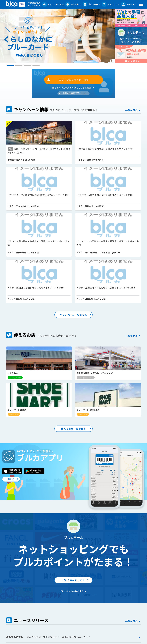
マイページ (129, 4)
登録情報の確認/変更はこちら (72, 93)
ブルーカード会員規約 (123, 619)
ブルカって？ (111, 4)
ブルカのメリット (77, 610)
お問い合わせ (118, 615)
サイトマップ (118, 632)
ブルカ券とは (75, 618)
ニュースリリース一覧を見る (76, 581)
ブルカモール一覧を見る (74, 474)
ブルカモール (91, 4)
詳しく (16, 364)
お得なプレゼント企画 (30, 610)
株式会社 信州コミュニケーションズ (78, 640)
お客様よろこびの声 (78, 623)
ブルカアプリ (118, 602)
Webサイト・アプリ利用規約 (126, 623)
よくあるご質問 (119, 611)
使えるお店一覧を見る (78, 312)
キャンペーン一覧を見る (77, 230)
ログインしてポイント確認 (67, 80)
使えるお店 (73, 4)
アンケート (24, 606)
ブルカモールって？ (77, 462)
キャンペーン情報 (53, 4)
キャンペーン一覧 (27, 601)
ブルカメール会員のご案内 (125, 607)
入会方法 (72, 614)
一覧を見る (133, 110)
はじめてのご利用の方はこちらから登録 (73, 88)
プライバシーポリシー (123, 628)
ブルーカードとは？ (78, 606)
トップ (9, 601)
